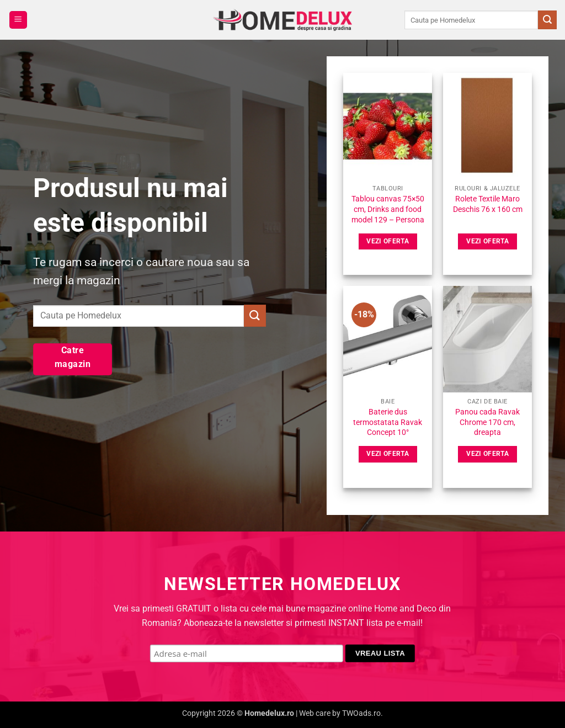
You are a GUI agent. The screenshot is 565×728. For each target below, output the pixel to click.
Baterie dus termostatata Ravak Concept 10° (388, 422)
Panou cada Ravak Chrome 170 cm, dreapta (487, 422)
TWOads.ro (361, 713)
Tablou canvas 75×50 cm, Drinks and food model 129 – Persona (388, 209)
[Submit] (547, 20)
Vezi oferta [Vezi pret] (388, 241)
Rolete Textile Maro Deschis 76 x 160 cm (488, 204)
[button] (18, 20)
